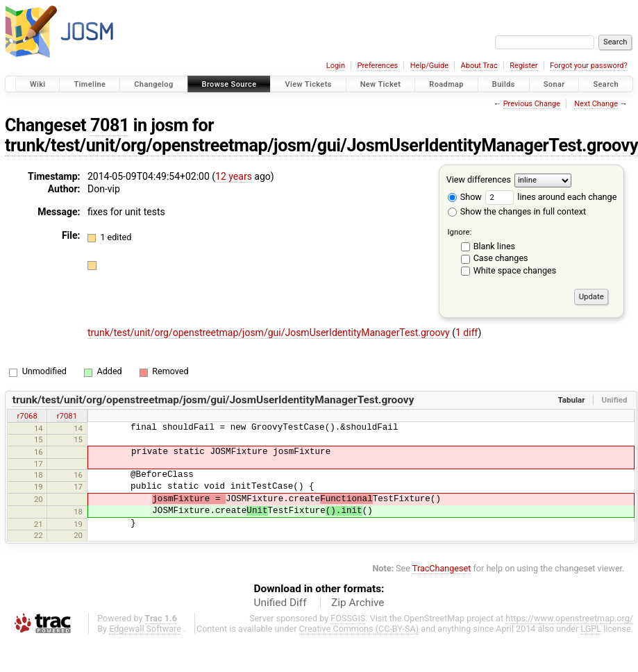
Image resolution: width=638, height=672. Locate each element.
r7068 (27, 416)
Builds (504, 84)
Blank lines (494, 246)
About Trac (479, 66)
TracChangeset (442, 568)
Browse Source (229, 84)
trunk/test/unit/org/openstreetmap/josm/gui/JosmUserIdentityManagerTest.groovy (270, 333)
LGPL (591, 629)
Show (465, 197)
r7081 (67, 416)
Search (606, 84)
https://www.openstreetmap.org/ (569, 618)
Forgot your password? (589, 66)
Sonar (554, 84)
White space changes (515, 270)
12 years (234, 176)
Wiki (38, 84)
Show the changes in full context (517, 211)
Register (523, 66)
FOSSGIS (348, 618)
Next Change (596, 104)
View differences (479, 179)
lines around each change (551, 197)
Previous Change (532, 104)
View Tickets (308, 84)
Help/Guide (429, 66)
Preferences (377, 66)
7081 (110, 125)
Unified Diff (280, 603)
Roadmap (446, 84)
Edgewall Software (145, 629)
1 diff (467, 333)
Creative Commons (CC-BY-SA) (359, 629)
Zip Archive (358, 603)
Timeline (90, 84)
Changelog (153, 84)
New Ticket (381, 84)
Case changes (501, 258)
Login (336, 66)
